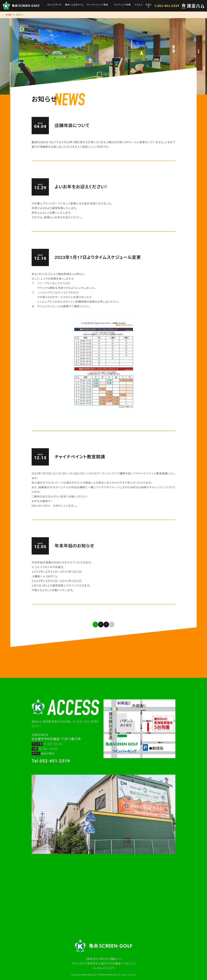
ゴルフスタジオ (55, 5)
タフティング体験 (122, 5)
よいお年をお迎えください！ (81, 187)
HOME (9, 15)
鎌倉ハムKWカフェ (75, 5)
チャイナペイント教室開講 (80, 457)
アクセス (138, 5)
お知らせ (148, 6)
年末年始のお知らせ (74, 546)
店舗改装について (72, 125)
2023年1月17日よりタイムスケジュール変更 (98, 257)
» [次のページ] (112, 624)
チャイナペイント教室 (97, 5)
